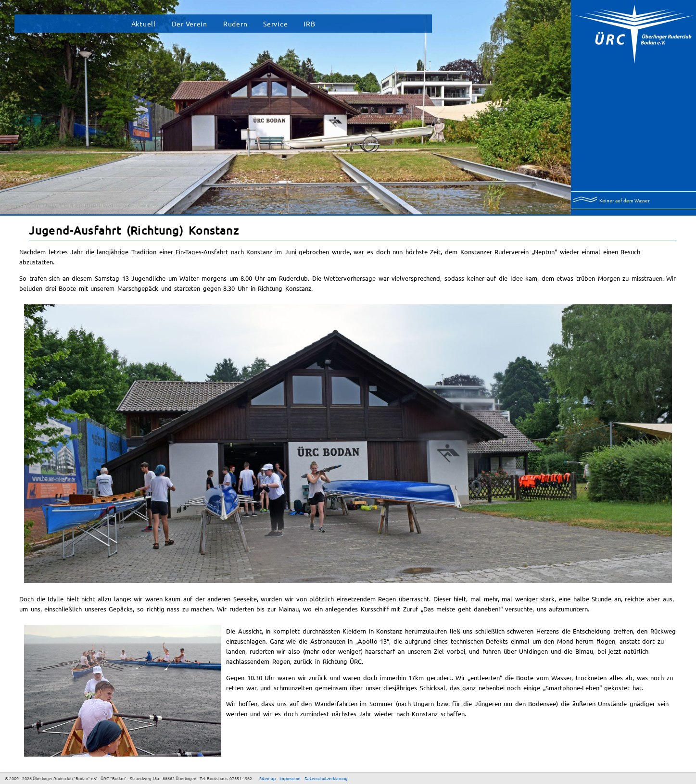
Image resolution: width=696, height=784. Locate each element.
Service (275, 24)
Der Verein (190, 24)
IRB (309, 24)
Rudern (235, 24)
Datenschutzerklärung (326, 778)
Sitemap (267, 778)
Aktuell (144, 24)
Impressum (290, 778)
